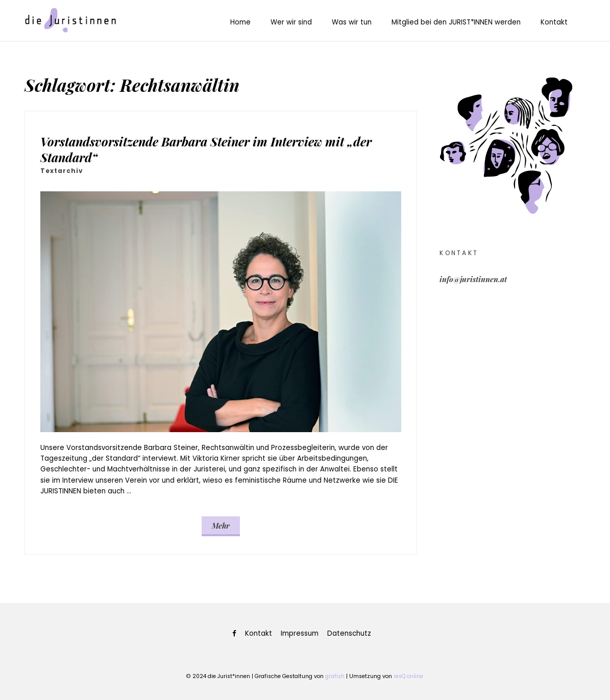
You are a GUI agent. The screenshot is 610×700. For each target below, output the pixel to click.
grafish (335, 676)
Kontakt (554, 22)
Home (240, 22)
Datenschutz (349, 633)
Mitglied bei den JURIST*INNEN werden (456, 22)
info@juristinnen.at (473, 279)
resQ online (408, 676)
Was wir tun (352, 22)
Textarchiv (62, 171)
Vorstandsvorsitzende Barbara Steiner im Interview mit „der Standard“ (206, 149)
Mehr (221, 526)
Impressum (300, 633)
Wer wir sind (291, 22)
